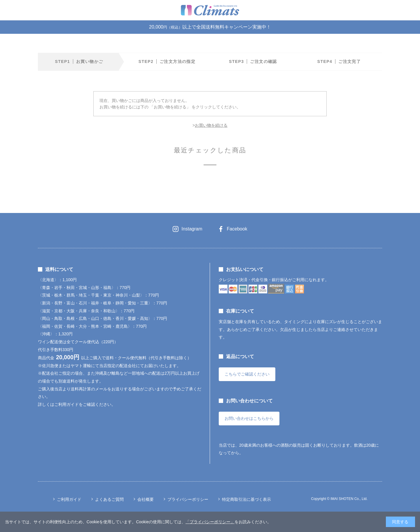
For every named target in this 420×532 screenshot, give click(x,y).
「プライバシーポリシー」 (210, 522)
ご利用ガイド (69, 499)
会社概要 (146, 499)
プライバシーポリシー (188, 499)
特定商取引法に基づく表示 (246, 499)
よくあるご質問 (109, 499)
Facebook (237, 229)
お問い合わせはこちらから (249, 418)
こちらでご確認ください (247, 374)
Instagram (192, 229)
